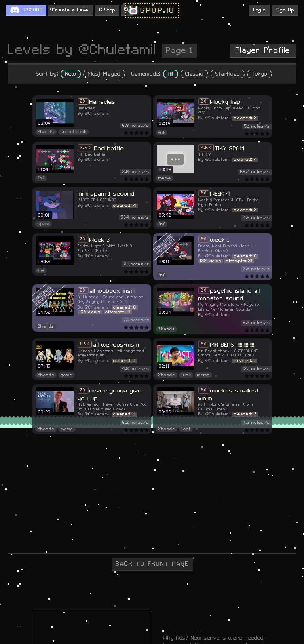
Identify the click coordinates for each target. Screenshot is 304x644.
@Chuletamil (97, 114)
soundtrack (73, 132)
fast (186, 429)
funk (186, 375)
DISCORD (33, 10)
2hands (46, 132)
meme (165, 178)
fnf (162, 133)
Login (260, 10)
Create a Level (71, 10)
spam (44, 224)
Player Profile (263, 50)
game (66, 375)
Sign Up (285, 10)
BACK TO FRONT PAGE (152, 564)
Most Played (104, 74)
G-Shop (107, 10)
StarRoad (228, 74)
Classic (194, 74)
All (171, 74)
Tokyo (259, 74)
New (71, 74)
